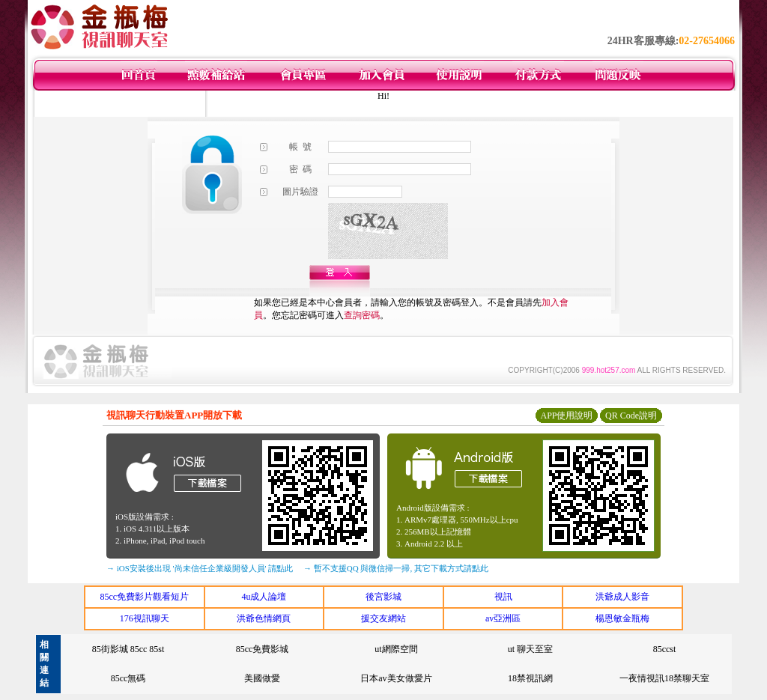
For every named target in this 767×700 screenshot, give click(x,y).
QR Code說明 (631, 416)
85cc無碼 (128, 678)
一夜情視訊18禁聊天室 (664, 678)
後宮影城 (383, 597)
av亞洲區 (503, 618)
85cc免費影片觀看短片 (144, 597)
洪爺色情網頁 (264, 618)
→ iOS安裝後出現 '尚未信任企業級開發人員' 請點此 (200, 568)
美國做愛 (262, 678)
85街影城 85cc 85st (128, 649)
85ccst (665, 649)
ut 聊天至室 (530, 649)
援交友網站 (383, 618)
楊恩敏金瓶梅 (622, 618)
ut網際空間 (396, 649)
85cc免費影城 (263, 649)
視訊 (503, 597)
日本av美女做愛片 (396, 678)
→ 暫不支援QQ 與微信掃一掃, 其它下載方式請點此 (396, 568)
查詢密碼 (362, 315)
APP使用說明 (566, 416)
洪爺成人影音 (622, 597)
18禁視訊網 (530, 678)
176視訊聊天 (145, 618)
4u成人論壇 (264, 597)
